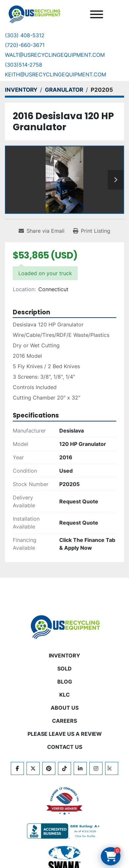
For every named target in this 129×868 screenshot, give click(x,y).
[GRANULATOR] (64, 90)
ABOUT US (65, 708)
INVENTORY (64, 655)
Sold (64, 669)
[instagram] (96, 768)
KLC (64, 695)
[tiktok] (64, 768)
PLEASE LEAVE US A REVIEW (65, 734)
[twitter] (33, 768)
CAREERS (64, 721)
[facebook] (17, 768)
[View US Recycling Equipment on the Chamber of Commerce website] (64, 801)
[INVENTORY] (21, 90)
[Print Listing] (92, 231)
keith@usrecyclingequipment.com (55, 74)
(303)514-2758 (24, 65)
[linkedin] (80, 768)
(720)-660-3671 (25, 45)
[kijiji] (112, 768)
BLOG (65, 682)
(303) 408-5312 (25, 35)
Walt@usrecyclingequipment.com (55, 55)
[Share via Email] (42, 231)
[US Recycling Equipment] (64, 626)
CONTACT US (65, 747)
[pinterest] (49, 768)
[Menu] (97, 14)
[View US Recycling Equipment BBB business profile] (64, 831)
